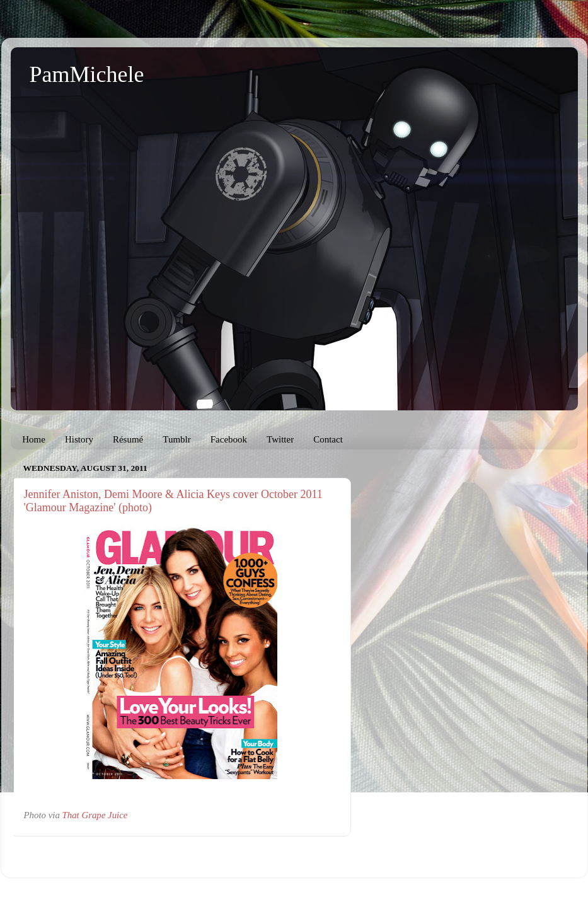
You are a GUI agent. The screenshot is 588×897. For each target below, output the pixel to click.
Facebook (229, 439)
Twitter (280, 439)
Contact (328, 439)
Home (34, 439)
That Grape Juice (95, 815)
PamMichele (87, 74)
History (79, 439)
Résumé (128, 439)
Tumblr (176, 439)
